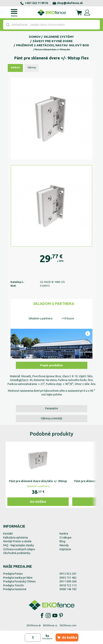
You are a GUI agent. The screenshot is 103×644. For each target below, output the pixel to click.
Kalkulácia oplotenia (15, 538)
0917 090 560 (68, 581)
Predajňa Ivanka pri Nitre (18, 578)
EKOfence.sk (34, 625)
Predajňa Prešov (13, 574)
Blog (62, 541)
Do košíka (38, 502)
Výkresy (32, 67)
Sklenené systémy (59, 37)
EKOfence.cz (50, 625)
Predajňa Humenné (15, 589)
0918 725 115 (68, 585)
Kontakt (8, 534)
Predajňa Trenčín (13, 585)
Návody (64, 545)
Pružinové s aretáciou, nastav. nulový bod (53, 45)
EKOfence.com (68, 625)
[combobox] (51, 25)
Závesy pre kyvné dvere (53, 41)
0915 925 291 (68, 574)
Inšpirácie (65, 549)
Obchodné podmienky (17, 553)
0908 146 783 (68, 589)
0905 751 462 (68, 578)
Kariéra (64, 534)
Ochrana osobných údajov (19, 549)
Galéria (15, 67)
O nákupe (65, 538)
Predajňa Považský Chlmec (20, 581)
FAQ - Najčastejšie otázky (19, 545)
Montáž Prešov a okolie (17, 541)
